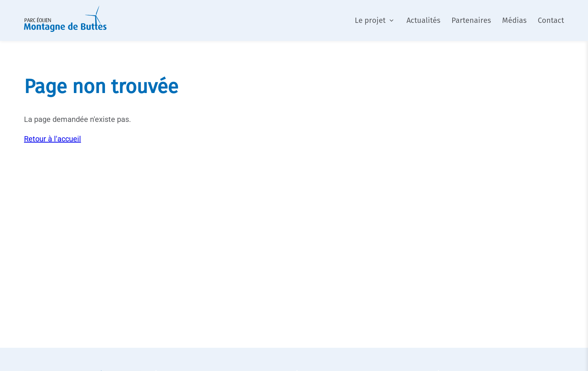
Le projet (370, 20)
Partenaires (471, 20)
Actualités (423, 20)
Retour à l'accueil (52, 139)
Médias (514, 20)
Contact (551, 20)
